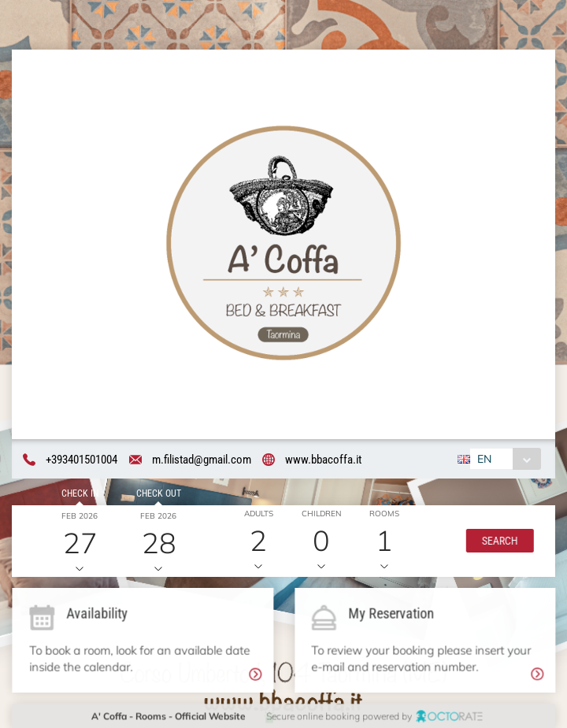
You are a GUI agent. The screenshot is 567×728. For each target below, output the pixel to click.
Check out (158, 494)
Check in (79, 494)
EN (484, 460)
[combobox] (504, 460)
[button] (498, 541)
